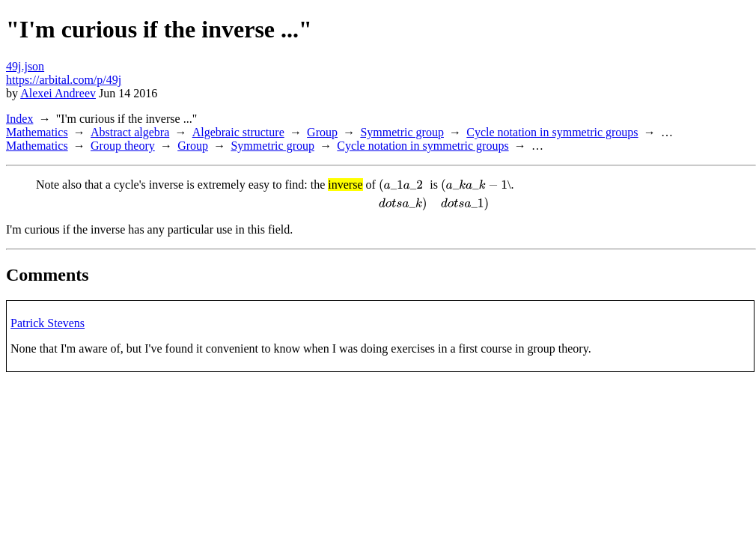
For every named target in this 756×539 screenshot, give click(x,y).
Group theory (123, 146)
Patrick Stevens (48, 323)
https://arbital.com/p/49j (64, 80)
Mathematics (37, 132)
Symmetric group (402, 132)
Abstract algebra (130, 132)
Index (19, 119)
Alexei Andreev (58, 93)
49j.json (25, 66)
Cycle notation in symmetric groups (552, 132)
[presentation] (403, 195)
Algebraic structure (238, 132)
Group (322, 132)
